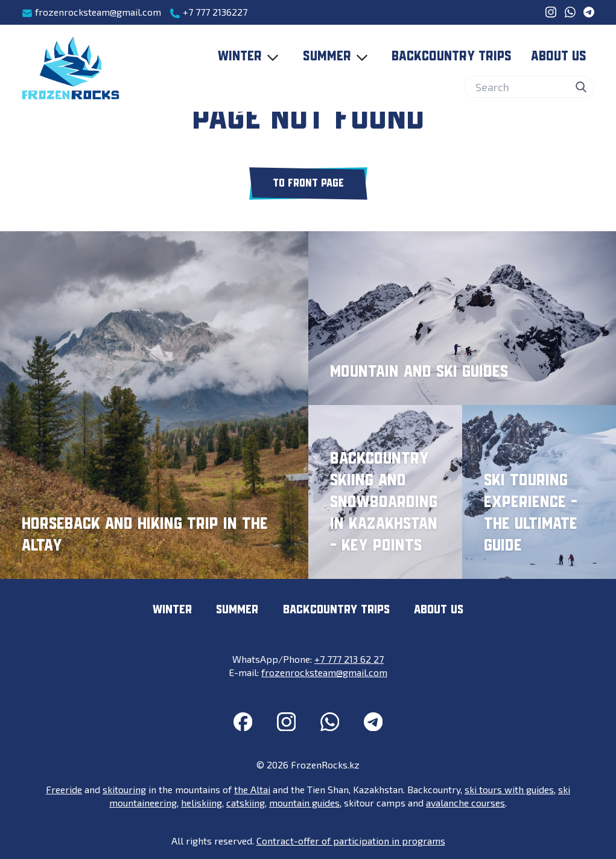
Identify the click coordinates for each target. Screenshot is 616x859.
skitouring (124, 789)
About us (559, 57)
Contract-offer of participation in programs (351, 841)
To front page (308, 184)
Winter (251, 57)
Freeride (64, 789)
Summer (338, 57)
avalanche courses (465, 803)
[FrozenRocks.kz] (71, 68)
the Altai (252, 789)
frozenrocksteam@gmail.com (91, 12)
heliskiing (202, 803)
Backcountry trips (452, 57)
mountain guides (304, 803)
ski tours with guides (509, 789)
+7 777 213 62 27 (349, 659)
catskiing (246, 803)
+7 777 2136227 (208, 12)
